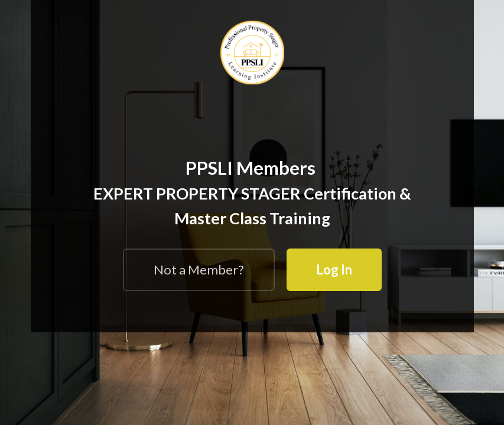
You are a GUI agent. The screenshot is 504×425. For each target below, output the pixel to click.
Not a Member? (199, 269)
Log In (334, 269)
